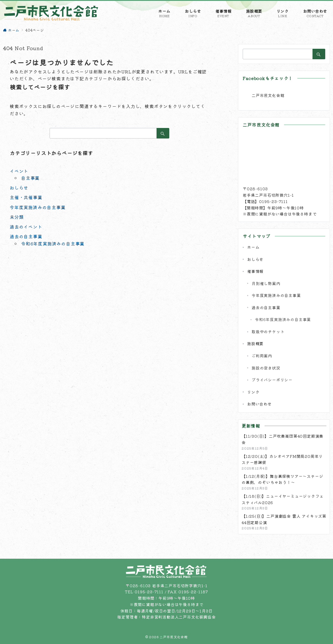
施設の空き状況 (266, 368)
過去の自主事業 (26, 236)
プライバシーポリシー (272, 380)
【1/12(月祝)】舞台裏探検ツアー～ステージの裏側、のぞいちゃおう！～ (282, 479)
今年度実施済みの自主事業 (38, 207)
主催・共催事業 (26, 197)
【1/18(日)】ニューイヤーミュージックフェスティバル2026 (282, 499)
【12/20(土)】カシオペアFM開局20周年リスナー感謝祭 (282, 459)
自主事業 (30, 178)
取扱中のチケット (268, 332)
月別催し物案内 (266, 283)
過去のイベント (26, 227)
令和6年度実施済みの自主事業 (53, 243)
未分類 (17, 217)
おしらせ (19, 188)
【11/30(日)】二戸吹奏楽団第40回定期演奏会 (282, 439)
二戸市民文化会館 (268, 95)
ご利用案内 (262, 356)
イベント (19, 171)
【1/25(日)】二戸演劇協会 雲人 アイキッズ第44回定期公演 (284, 519)
